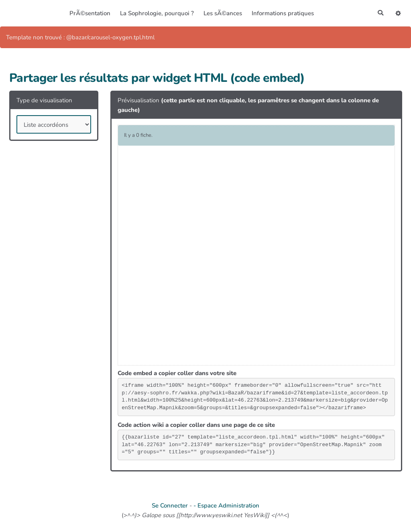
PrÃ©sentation (89, 13)
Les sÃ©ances (222, 13)
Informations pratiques (282, 13)
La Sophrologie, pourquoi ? (156, 13)
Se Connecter (170, 506)
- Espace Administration (226, 506)
